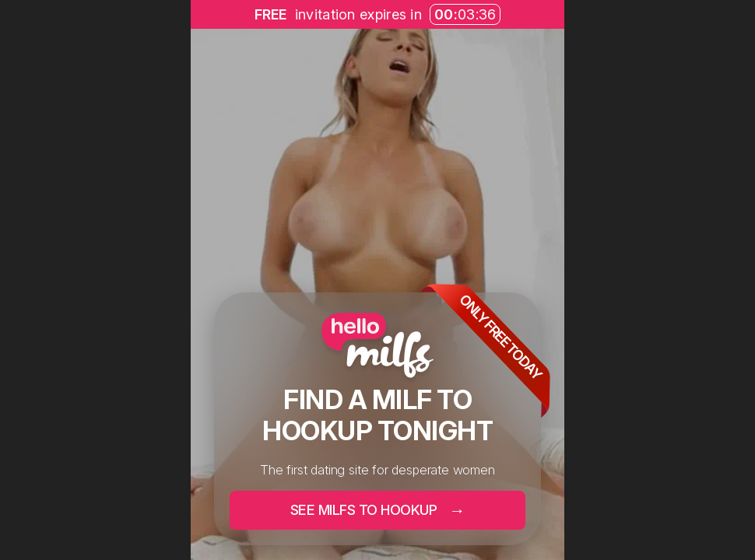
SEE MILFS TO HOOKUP (378, 510)
